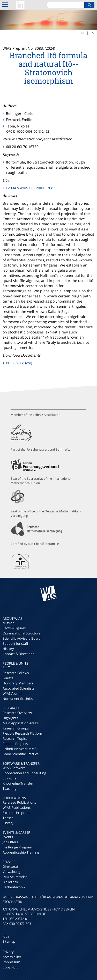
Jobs (6, 936)
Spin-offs (9, 778)
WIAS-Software (14, 768)
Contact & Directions (18, 654)
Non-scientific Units (18, 699)
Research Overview (17, 713)
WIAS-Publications (17, 807)
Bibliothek (10, 882)
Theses (8, 818)
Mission (9, 623)
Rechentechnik (14, 887)
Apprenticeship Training (21, 852)
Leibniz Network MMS (20, 749)
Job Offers (10, 842)
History (8, 649)
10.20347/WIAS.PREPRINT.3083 (29, 188)
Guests (8, 678)
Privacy (8, 952)
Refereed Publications (19, 802)
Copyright (10, 967)
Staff (6, 668)
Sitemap (9, 941)
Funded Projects (15, 744)
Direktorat (10, 866)
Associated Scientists (18, 688)
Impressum (11, 962)
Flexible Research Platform (23, 733)
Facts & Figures (14, 628)
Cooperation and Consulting (24, 773)
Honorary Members (18, 683)
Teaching (9, 788)
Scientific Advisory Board (22, 638)
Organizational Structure (21, 633)
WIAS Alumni (12, 693)
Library (8, 823)
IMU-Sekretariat (15, 877)
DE (83, 33)
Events (8, 837)
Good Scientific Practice (21, 754)
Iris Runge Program (17, 847)
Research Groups (16, 728)
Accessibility (12, 957)
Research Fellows (16, 673)
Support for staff (15, 643)
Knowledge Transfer (18, 783)
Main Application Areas (20, 723)
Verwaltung (11, 872)
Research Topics (15, 738)
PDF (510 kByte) (19, 363)
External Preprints (16, 813)
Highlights (10, 718)
